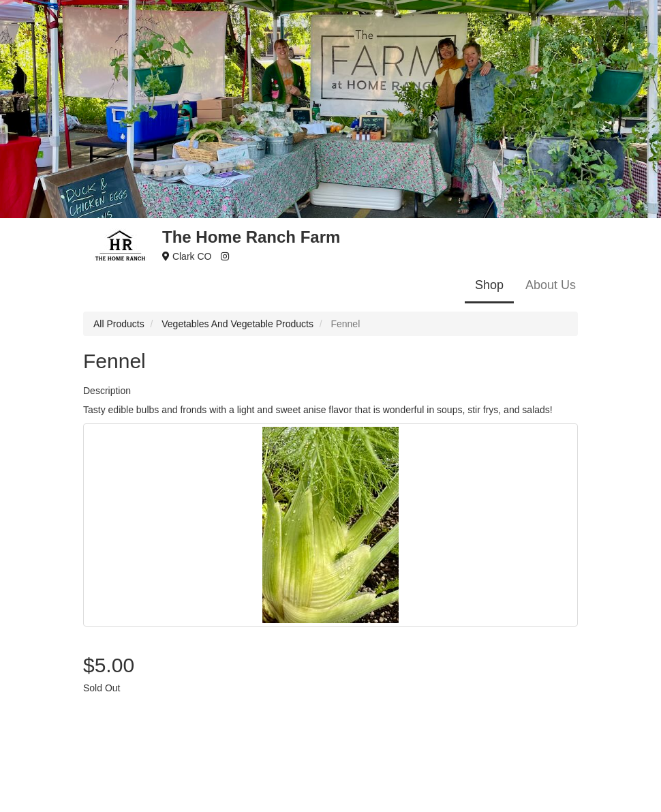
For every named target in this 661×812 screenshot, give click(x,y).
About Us (551, 285)
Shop (489, 285)
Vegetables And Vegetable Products (237, 324)
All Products (119, 324)
